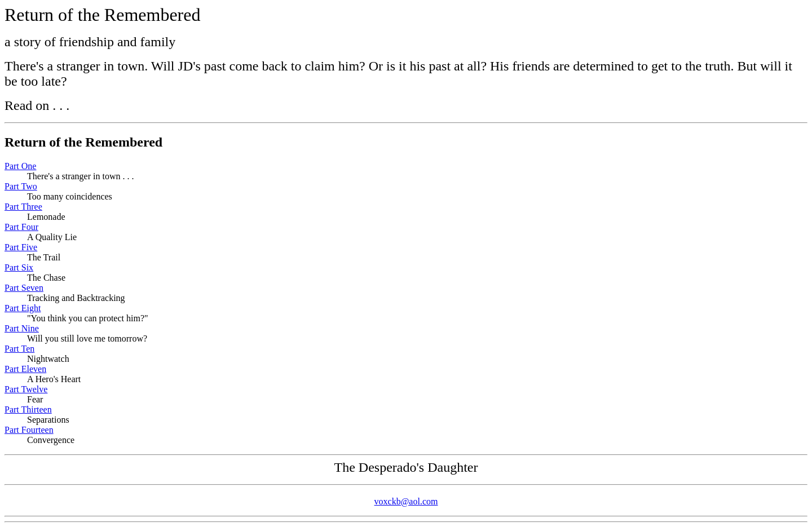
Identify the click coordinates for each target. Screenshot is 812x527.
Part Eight (23, 308)
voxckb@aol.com (406, 501)
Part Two (21, 186)
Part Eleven (25, 369)
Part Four (21, 227)
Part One (20, 166)
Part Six (19, 267)
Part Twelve (26, 389)
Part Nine (22, 328)
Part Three (23, 207)
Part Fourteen (29, 430)
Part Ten (19, 349)
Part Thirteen (28, 409)
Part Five (21, 247)
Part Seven (24, 288)
